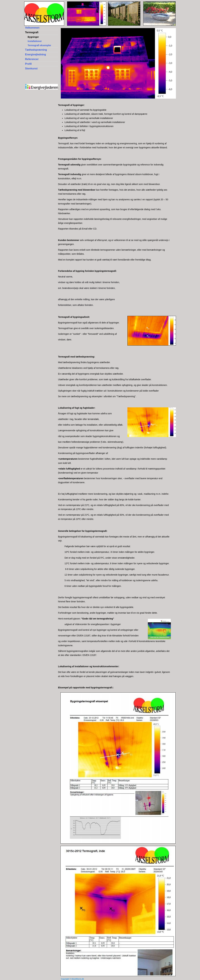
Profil (28, 64)
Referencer (32, 59)
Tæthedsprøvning (36, 50)
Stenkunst (31, 69)
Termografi (32, 32)
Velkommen (32, 28)
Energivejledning (35, 54)
